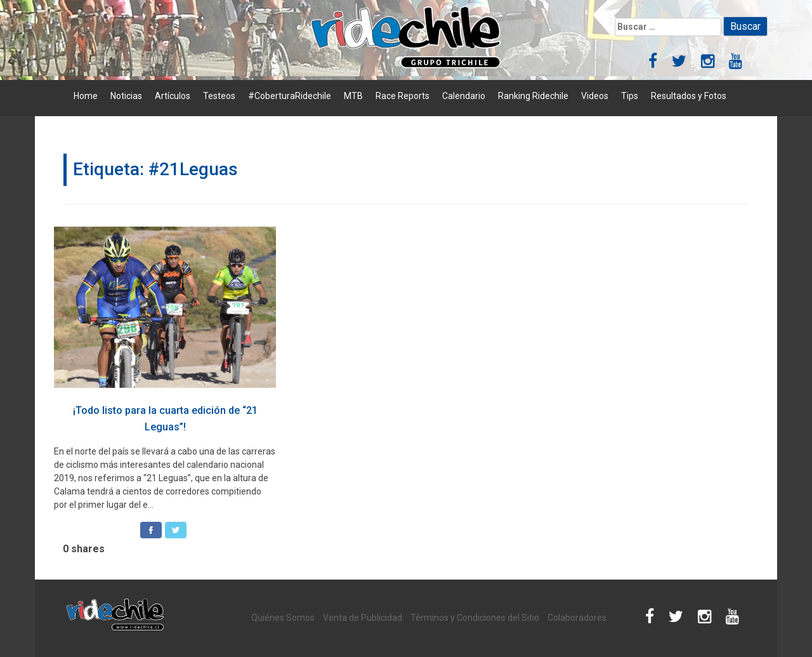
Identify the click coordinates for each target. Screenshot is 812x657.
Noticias (126, 96)
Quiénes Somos (283, 618)
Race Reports (403, 96)
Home (86, 96)
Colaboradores (577, 618)
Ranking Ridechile (533, 96)
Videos (595, 96)
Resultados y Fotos (689, 96)
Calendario (464, 96)
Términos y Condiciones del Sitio (475, 618)
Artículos (173, 96)
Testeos (219, 96)
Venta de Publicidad (363, 618)
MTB (353, 96)
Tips (630, 96)
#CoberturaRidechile (290, 96)
